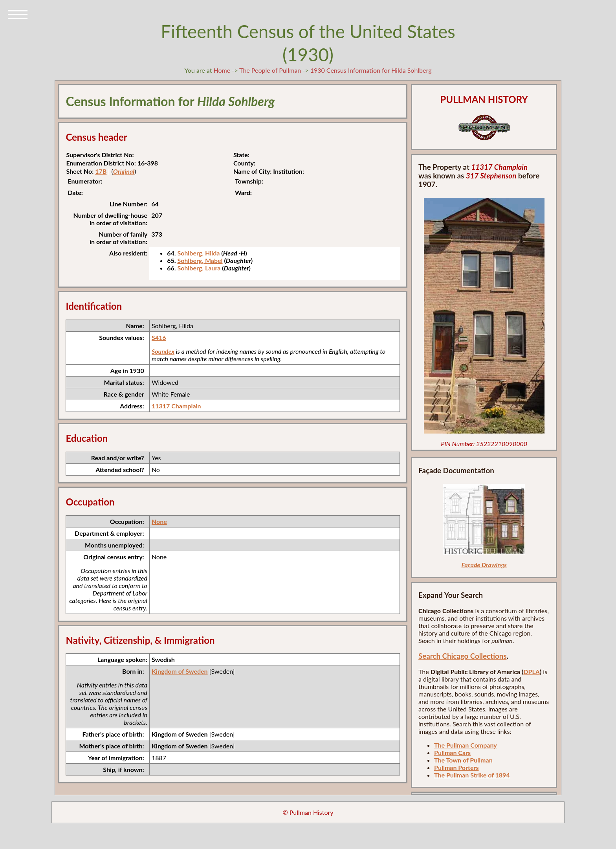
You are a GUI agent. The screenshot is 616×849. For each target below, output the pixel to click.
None (159, 521)
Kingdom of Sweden (180, 671)
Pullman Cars (452, 753)
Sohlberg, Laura (199, 268)
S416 (159, 337)
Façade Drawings (484, 565)
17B (101, 171)
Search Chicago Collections (462, 656)
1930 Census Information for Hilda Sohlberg (371, 70)
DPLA (532, 672)
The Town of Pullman (463, 760)
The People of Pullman (270, 70)
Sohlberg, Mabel (200, 260)
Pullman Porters (456, 767)
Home (222, 70)
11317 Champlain (176, 406)
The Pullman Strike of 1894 (472, 775)
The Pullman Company (466, 745)
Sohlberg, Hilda (198, 253)
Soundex (163, 351)
